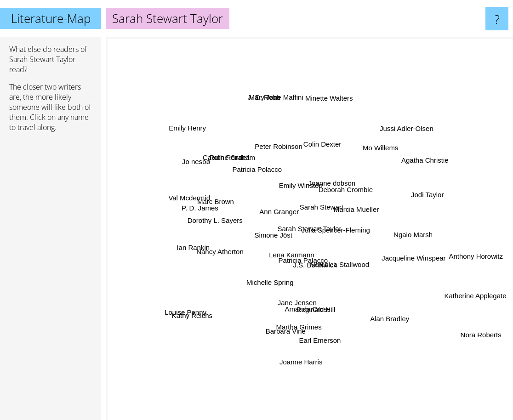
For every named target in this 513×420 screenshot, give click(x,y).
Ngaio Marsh (419, 240)
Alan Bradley (374, 305)
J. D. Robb (268, 105)
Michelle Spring (265, 292)
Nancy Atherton (232, 248)
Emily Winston (299, 188)
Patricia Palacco (304, 260)
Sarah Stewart (321, 204)
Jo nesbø (208, 175)
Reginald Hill (325, 307)
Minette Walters (334, 88)
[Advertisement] (51, 280)
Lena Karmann (289, 250)
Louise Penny (180, 315)
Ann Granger (270, 207)
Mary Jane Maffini (272, 85)
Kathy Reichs (189, 325)
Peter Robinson (286, 134)
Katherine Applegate (461, 288)
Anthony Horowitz (449, 254)
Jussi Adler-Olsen (394, 146)
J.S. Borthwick (311, 267)
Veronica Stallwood (361, 289)
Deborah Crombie (360, 181)
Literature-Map (51, 18)
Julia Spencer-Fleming (343, 226)
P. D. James (195, 207)
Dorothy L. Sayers (203, 227)
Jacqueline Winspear (398, 253)
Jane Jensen (298, 293)
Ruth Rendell (228, 150)
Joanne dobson (333, 170)
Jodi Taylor (407, 200)
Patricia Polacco (260, 174)
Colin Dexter (332, 143)
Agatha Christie (450, 149)
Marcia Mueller (370, 203)
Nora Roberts (481, 348)
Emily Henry (203, 142)
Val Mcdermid (197, 199)
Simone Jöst (275, 233)
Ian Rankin (187, 257)
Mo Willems (379, 156)
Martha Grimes (313, 345)
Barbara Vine (294, 336)
